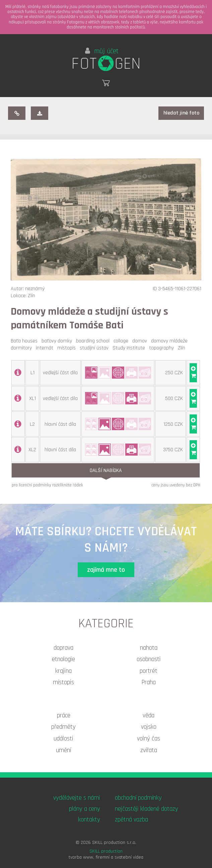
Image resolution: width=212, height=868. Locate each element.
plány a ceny (85, 809)
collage (122, 341)
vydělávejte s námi (77, 798)
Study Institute (130, 348)
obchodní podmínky (138, 798)
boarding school (94, 341)
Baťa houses (25, 341)
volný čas (149, 739)
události (63, 739)
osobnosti (149, 659)
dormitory (23, 348)
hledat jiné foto (181, 113)
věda (149, 716)
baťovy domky (58, 341)
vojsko (149, 727)
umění (63, 750)
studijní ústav (95, 348)
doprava (63, 648)
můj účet (102, 51)
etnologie (63, 659)
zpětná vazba (131, 820)
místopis (68, 348)
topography (163, 348)
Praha (149, 682)
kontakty (89, 820)
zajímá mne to (106, 570)
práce (64, 716)
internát (46, 348)
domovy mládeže (171, 341)
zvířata (149, 750)
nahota (149, 648)
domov (141, 341)
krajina (63, 671)
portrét (149, 671)
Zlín (183, 348)
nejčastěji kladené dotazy (147, 809)
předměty (63, 727)
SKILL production (106, 851)
